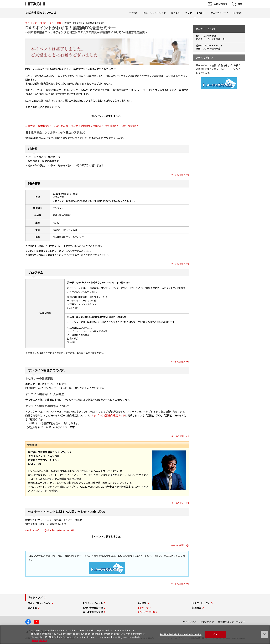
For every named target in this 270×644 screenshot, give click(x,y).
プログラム (59, 126)
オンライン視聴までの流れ (85, 126)
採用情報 (238, 13)
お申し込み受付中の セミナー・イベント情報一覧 (210, 38)
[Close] (264, 634)
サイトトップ (31, 23)
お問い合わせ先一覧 (93, 608)
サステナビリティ (219, 13)
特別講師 (110, 126)
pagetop (266, 553)
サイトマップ (189, 622)
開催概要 (43, 126)
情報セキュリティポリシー (232, 622)
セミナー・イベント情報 (51, 23)
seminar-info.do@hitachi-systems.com (48, 530)
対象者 (29, 126)
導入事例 (175, 13)
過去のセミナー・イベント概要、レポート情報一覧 (209, 47)
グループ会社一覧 (146, 612)
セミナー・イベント (206, 29)
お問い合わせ (128, 126)
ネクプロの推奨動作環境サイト (108, 416)
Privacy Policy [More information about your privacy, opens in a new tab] (39, 640)
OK (215, 634)
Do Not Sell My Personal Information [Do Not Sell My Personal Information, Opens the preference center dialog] (181, 634)
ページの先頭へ (178, 175)
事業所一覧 (143, 608)
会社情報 (134, 13)
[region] (135, 635)
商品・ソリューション (155, 13)
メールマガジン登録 (93, 612)
